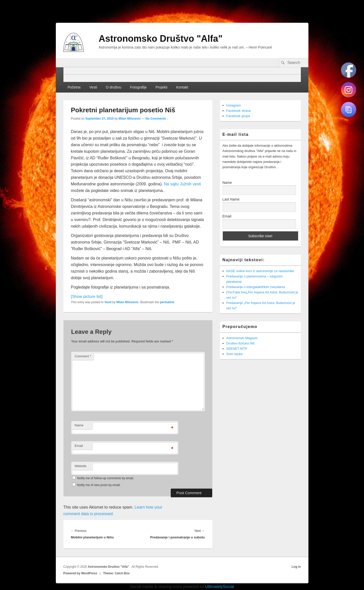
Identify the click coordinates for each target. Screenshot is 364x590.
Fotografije (138, 87)
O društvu (114, 87)
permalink (167, 302)
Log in (296, 567)
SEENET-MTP (237, 349)
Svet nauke (235, 354)
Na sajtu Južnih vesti (183, 184)
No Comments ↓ (157, 119)
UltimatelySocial (220, 587)
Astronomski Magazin (242, 338)
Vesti (93, 87)
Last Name (231, 199)
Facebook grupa (238, 116)
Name (79, 425)
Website (81, 466)
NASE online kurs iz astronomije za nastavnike (260, 271)
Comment (83, 356)
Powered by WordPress (80, 573)
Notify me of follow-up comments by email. (105, 478)
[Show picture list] (87, 297)
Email (79, 446)
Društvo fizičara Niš (240, 343)
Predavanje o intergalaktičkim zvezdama (256, 287)
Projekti (162, 87)
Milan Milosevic (130, 119)
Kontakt (182, 87)
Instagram (234, 105)
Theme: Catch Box (116, 573)
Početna (74, 87)
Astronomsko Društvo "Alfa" (161, 39)
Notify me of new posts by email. (99, 485)
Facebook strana (239, 111)
